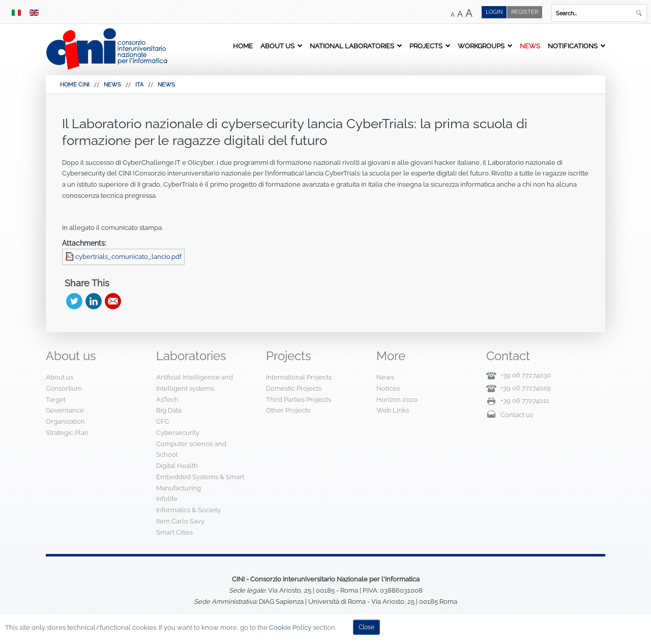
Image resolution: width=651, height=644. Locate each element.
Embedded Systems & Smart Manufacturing (200, 482)
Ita (139, 85)
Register (525, 12)
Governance (65, 410)
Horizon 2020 (397, 400)
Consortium (64, 388)
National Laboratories (352, 46)
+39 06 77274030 (526, 375)
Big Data (169, 410)
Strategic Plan (67, 433)
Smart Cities (174, 532)
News (530, 46)
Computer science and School (191, 449)
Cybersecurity (178, 433)
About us (277, 46)
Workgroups (481, 46)
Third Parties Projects (299, 400)
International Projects (299, 377)
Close (366, 627)
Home (243, 46)
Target (56, 400)
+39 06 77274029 (526, 388)
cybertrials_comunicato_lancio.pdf (128, 257)
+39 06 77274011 (525, 401)
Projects (426, 46)
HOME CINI (75, 85)
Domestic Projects (294, 388)
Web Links (393, 410)
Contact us (517, 415)
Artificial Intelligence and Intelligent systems (195, 383)
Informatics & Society (188, 510)
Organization (65, 421)
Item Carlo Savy (180, 521)
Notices (388, 388)
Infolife (167, 499)
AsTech (167, 400)
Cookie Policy (290, 627)
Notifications (573, 46)
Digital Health (177, 466)
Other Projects (288, 410)
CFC (163, 421)
